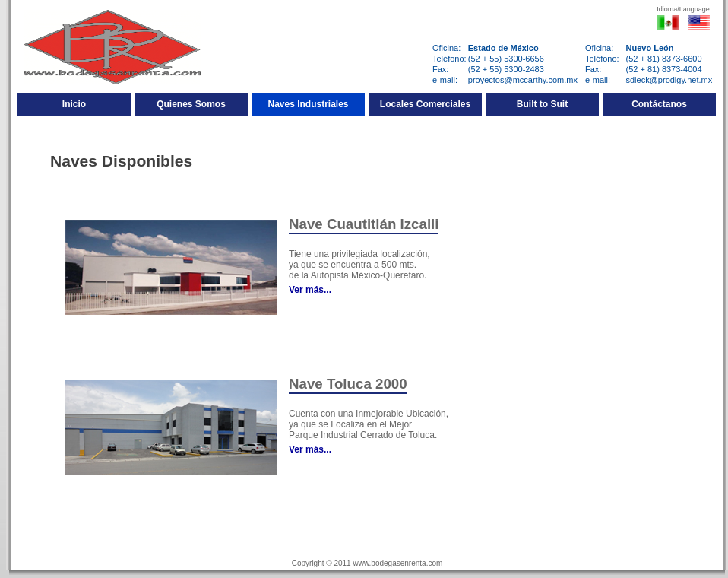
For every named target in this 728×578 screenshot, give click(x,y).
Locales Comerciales (425, 104)
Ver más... (310, 290)
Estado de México (503, 48)
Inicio (74, 104)
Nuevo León (650, 48)
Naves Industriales (308, 104)
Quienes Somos (191, 104)
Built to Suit (542, 104)
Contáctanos (659, 104)
